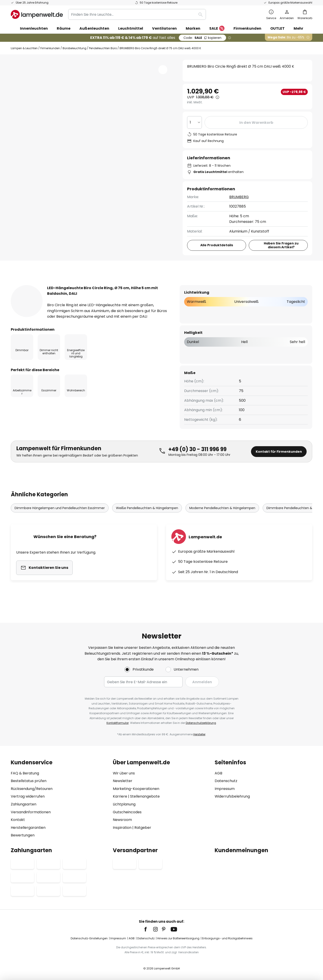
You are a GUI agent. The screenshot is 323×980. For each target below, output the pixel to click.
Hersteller (199, 734)
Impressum (225, 789)
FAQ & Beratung (25, 773)
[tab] (35, 285)
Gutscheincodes (127, 812)
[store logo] (37, 14)
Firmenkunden (50, 48)
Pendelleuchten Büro (103, 48)
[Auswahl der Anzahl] (194, 122)
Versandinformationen (31, 812)
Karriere (120, 796)
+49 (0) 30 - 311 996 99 (198, 458)
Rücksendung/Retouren (32, 789)
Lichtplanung (124, 804)
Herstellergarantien (28, 828)
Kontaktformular (118, 723)
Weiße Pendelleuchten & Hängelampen (147, 517)
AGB (218, 773)
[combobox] (137, 14)
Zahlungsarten (24, 804)
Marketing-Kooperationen (136, 789)
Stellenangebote (145, 796)
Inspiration (122, 828)
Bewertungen (133, 285)
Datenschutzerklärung (201, 723)
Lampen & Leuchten (24, 48)
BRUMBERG (239, 197)
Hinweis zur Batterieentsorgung (178, 938)
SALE (217, 29)
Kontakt (18, 820)
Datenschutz (226, 781)
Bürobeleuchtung (74, 48)
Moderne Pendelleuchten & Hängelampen (222, 517)
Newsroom (122, 820)
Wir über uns (124, 773)
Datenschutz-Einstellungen (89, 938)
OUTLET (277, 28)
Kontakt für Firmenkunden (279, 460)
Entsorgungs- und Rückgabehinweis (227, 938)
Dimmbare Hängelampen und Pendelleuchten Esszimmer (60, 517)
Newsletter (123, 781)
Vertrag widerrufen (28, 796)
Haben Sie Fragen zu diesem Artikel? (281, 245)
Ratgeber (143, 828)
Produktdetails (87, 285)
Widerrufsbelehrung (232, 796)
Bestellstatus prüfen (29, 781)
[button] (163, 70)
